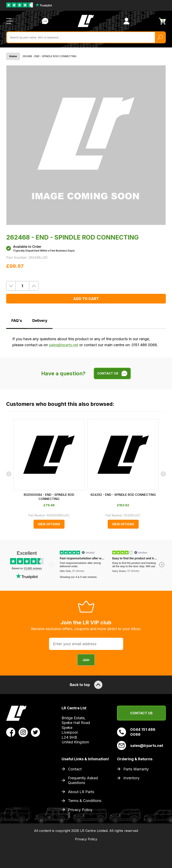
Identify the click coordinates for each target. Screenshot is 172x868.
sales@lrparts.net (64, 345)
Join (86, 660)
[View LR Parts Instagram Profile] (23, 732)
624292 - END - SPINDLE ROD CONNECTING (123, 495)
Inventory (131, 778)
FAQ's (17, 321)
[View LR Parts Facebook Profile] (11, 732)
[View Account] (126, 21)
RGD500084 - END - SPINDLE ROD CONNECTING (49, 497)
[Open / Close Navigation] (9, 21)
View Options (49, 524)
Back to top (86, 685)
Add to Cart (86, 299)
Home (13, 56)
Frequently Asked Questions (83, 780)
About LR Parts (81, 792)
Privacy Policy (80, 810)
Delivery (40, 321)
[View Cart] (162, 21)
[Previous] (9, 474)
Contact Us (141, 713)
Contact (75, 769)
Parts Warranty (136, 769)
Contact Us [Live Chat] (45, 21)
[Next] (163, 474)
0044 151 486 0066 (136, 732)
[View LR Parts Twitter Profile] (36, 732)
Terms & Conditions (85, 801)
